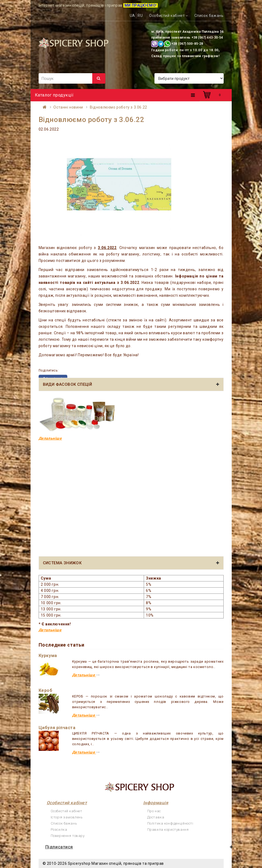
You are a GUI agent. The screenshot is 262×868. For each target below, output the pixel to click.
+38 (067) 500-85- (185, 44)
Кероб (46, 690)
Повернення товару (68, 836)
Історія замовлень (67, 817)
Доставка (156, 817)
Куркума (48, 656)
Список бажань (64, 823)
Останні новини (68, 107)
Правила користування (168, 830)
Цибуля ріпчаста (57, 728)
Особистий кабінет (67, 811)
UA (132, 16)
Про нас (154, 811)
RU (140, 16)
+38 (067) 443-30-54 (207, 38)
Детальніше (50, 630)
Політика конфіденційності (170, 823)
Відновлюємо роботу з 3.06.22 (119, 107)
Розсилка (59, 830)
